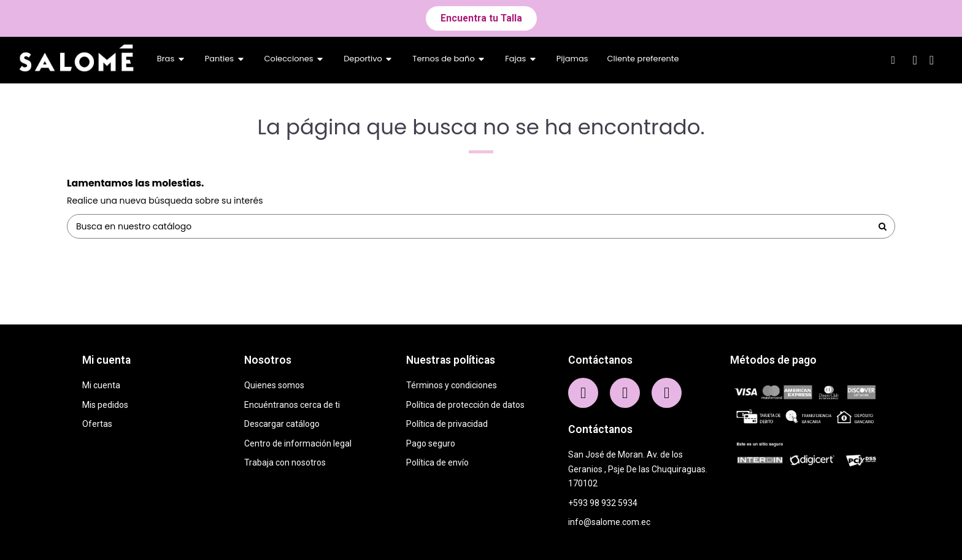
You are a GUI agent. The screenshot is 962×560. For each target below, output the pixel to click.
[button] (481, 18)
